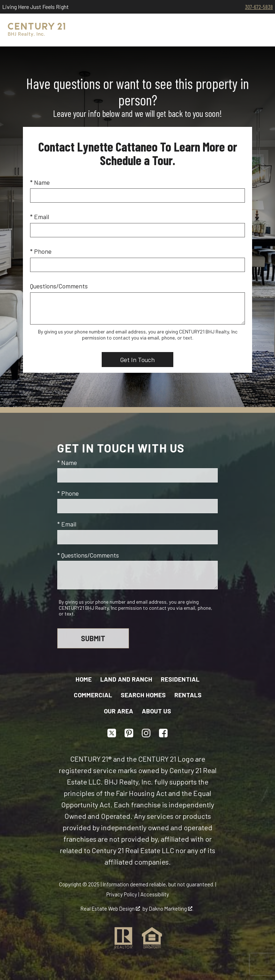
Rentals (188, 695)
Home (84, 679)
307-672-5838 (259, 7)
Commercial (93, 695)
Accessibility (155, 894)
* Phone (41, 251)
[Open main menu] (259, 30)
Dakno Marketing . (171, 909)
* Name (40, 182)
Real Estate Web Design (110, 909)
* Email (40, 217)
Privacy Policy (122, 894)
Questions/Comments (59, 286)
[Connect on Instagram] (146, 733)
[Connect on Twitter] (112, 733)
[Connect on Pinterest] (129, 733)
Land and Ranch (126, 679)
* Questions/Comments (88, 555)
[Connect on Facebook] (163, 733)
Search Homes (143, 695)
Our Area (119, 711)
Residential (180, 679)
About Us (156, 711)
